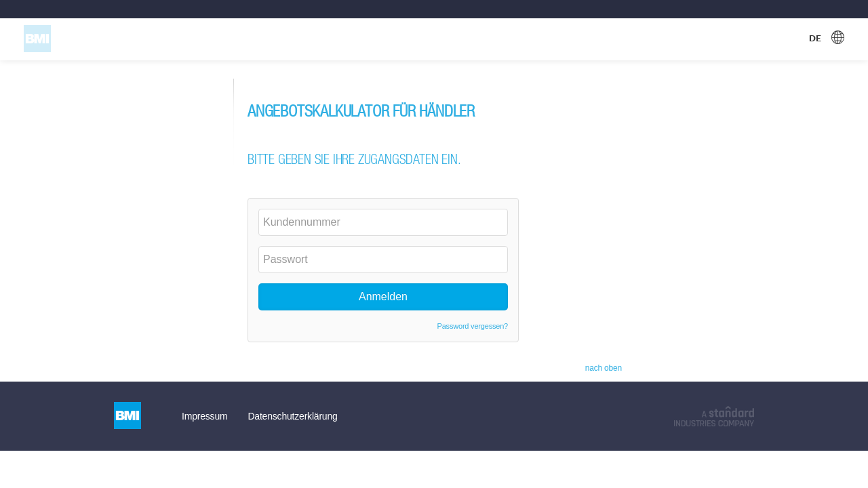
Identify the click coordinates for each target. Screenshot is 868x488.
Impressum (204, 416)
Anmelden (383, 297)
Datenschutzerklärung (292, 416)
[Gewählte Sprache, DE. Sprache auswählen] (827, 39)
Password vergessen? (473, 326)
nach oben (604, 368)
